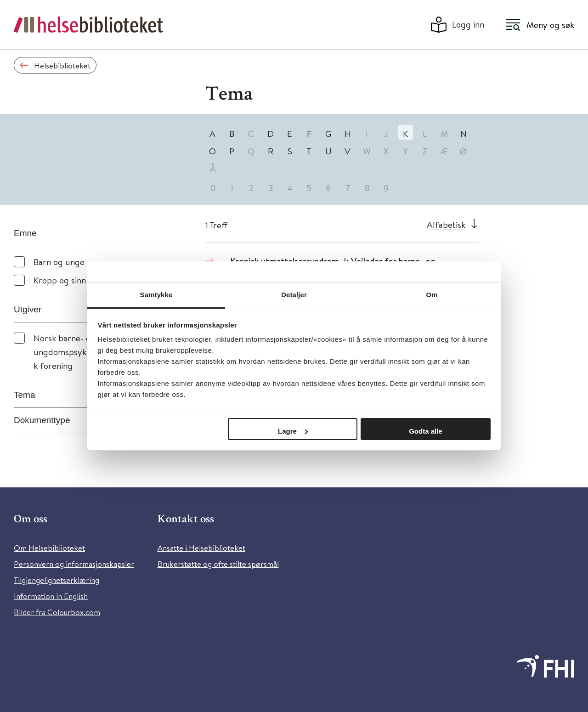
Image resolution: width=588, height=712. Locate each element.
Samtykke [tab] (156, 295)
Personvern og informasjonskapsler (74, 564)
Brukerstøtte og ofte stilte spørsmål (218, 564)
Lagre (293, 431)
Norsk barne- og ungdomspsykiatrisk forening (69, 352)
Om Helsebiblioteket (49, 548)
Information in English (51, 596)
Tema (24, 395)
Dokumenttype (42, 420)
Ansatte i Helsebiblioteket (201, 548)
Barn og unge (59, 262)
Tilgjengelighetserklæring (57, 580)
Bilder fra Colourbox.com (57, 612)
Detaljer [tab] (294, 295)
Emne (25, 233)
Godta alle (426, 431)
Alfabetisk (446, 224)
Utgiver (28, 309)
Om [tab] (432, 295)
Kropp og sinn (60, 280)
